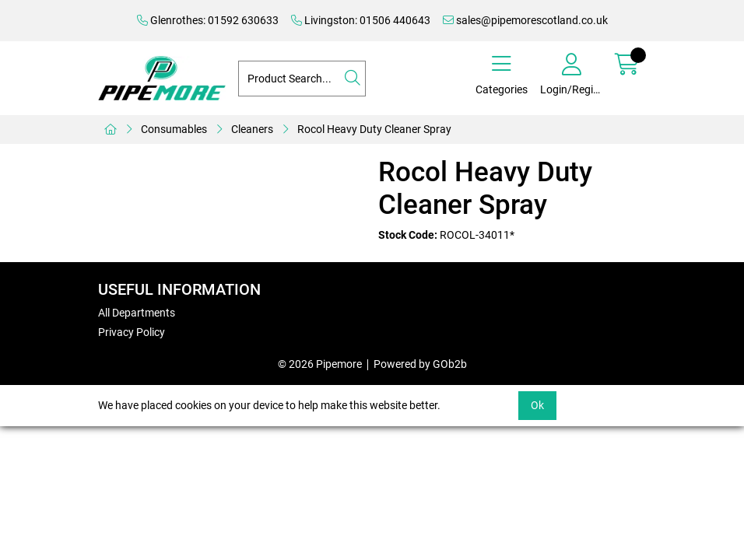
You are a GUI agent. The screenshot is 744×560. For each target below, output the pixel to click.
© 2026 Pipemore (320, 364)
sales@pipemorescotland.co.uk (525, 20)
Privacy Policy (132, 332)
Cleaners (252, 129)
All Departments (137, 313)
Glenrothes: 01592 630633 (208, 20)
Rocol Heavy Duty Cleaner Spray (374, 129)
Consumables (174, 129)
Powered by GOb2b (420, 364)
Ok (537, 405)
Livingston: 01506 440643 (361, 20)
